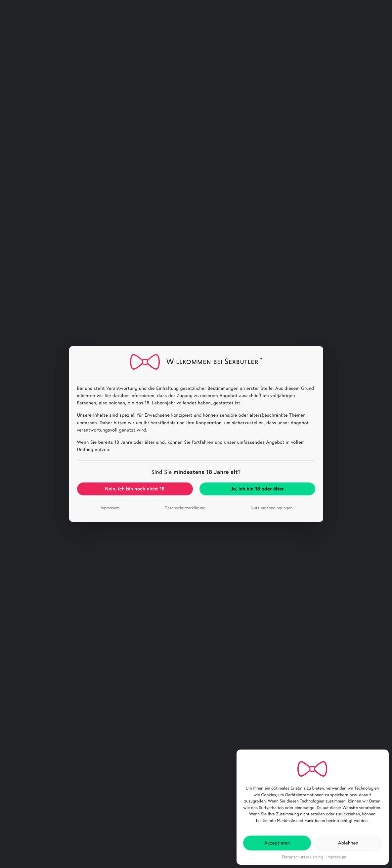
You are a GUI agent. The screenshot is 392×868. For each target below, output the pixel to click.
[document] (196, 434)
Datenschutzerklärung (303, 857)
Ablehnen (348, 843)
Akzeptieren (277, 843)
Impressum (336, 857)
